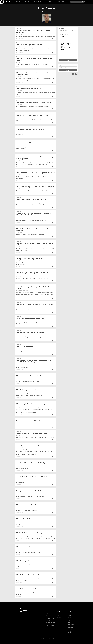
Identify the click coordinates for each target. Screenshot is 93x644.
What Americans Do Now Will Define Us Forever (33, 421)
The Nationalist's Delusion (26, 547)
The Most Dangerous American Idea (29, 390)
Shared (59, 615)
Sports (69, 619)
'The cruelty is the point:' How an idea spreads (33, 404)
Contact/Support (50, 622)
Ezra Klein (18, 448)
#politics (70, 629)
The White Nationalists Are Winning (29, 533)
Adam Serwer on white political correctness (32, 446)
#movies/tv (70, 628)
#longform (70, 626)
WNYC (18, 374)
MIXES (69, 612)
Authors (59, 617)
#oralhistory (71, 624)
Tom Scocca (33, 378)
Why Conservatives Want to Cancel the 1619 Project (35, 304)
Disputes (48, 613)
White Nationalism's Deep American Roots (32, 433)
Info (48, 608)
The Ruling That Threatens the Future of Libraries (34, 103)
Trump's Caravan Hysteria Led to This (30, 491)
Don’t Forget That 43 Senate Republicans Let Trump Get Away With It (35, 158)
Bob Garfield (27, 378)
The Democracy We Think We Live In (29, 376)
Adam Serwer (19, 34)
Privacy (48, 612)
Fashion (70, 617)
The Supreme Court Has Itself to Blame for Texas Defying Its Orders (34, 74)
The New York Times (21, 271)
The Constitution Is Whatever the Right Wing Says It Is (36, 173)
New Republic (20, 587)
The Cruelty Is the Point (25, 519)
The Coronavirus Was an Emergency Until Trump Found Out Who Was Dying (34, 361)
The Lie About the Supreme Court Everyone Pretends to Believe (35, 230)
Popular (59, 614)
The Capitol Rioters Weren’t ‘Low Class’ (30, 332)
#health (69, 631)
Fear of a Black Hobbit (24, 143)
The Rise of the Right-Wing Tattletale (30, 45)
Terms (48, 615)
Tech (69, 622)
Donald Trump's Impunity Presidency (30, 589)
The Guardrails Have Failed (26, 505)
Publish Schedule (51, 624)
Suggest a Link (50, 619)
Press (48, 617)
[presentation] (68, 55)
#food (69, 633)
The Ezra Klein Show (21, 444)
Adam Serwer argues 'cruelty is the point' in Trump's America (35, 288)
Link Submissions (51, 626)
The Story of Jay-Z (23, 561)
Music (69, 621)
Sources (59, 619)
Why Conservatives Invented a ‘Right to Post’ (32, 115)
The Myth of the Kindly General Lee (29, 575)
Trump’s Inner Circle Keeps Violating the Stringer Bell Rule (35, 244)
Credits (48, 620)
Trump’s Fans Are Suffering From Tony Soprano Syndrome (33, 31)
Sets (58, 608)
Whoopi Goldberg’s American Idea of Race (31, 199)
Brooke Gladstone (20, 378)
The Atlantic (19, 29)
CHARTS (59, 612)
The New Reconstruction (25, 346)
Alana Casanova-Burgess (47, 378)
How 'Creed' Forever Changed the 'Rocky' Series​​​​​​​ (33, 463)
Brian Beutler (19, 591)
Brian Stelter (19, 291)
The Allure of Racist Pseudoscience (29, 89)
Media (69, 615)
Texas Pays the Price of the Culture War (30, 318)
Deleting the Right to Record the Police (30, 129)
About (48, 610)
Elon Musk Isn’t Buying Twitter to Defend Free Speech (35, 187)
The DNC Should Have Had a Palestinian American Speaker (34, 60)
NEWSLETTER (71, 608)
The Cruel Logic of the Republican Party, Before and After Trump (35, 274)
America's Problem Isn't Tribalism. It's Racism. (33, 477)
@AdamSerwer (47, 11)
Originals (70, 614)
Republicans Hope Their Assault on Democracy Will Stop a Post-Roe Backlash (34, 214)
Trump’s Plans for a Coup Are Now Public (31, 259)
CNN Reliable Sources (21, 285)
